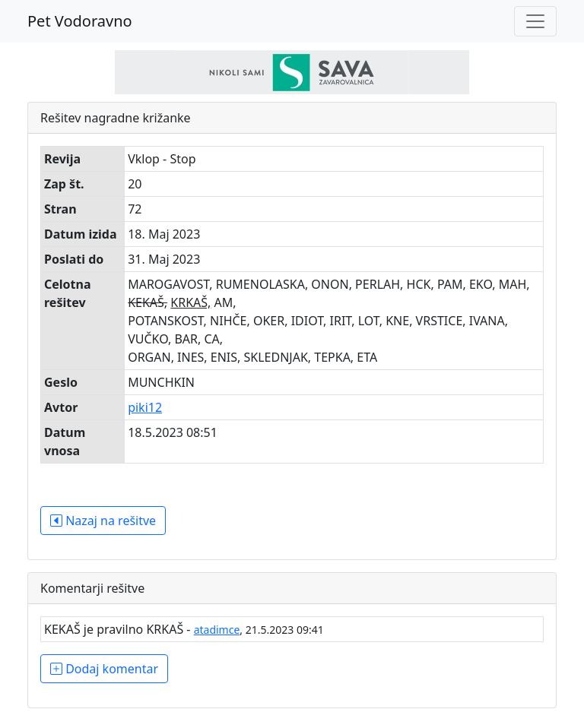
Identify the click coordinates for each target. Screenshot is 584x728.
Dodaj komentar (104, 669)
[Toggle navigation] (535, 21)
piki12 (145, 407)
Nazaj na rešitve (103, 521)
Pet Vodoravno (80, 21)
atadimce (217, 630)
